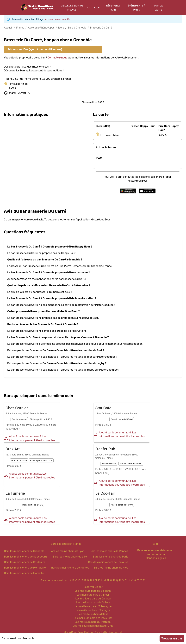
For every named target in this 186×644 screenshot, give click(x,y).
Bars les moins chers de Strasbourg (25, 557)
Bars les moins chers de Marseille (24, 573)
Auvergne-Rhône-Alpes (41, 28)
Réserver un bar (93, 587)
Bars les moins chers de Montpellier (25, 568)
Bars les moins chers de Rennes (109, 551)
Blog (97, 8)
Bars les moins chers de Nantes (70, 568)
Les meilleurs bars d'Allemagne (93, 606)
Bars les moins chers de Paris (110, 557)
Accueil (8, 28)
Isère (61, 28)
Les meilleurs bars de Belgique (93, 591)
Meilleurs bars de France (72, 8)
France (20, 28)
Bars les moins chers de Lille (70, 557)
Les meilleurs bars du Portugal (93, 622)
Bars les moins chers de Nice (111, 568)
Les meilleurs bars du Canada (93, 599)
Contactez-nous (57, 58)
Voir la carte (158, 8)
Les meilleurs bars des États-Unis (93, 626)
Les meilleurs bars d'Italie (93, 614)
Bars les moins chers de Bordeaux (24, 562)
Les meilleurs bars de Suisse (93, 602)
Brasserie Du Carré (101, 28)
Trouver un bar (172, 638)
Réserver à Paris (113, 8)
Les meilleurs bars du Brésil (93, 595)
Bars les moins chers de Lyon (67, 551)
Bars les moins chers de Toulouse (108, 562)
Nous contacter (156, 554)
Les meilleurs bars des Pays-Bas (93, 618)
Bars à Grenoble (77, 28)
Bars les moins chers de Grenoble (24, 551)
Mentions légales (156, 558)
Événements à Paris (137, 8)
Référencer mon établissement (156, 550)
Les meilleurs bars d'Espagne (93, 610)
